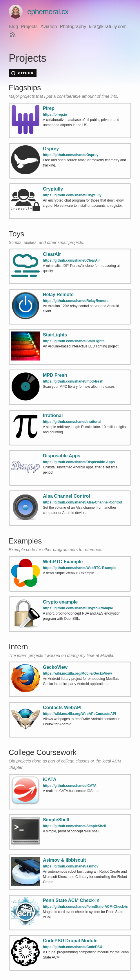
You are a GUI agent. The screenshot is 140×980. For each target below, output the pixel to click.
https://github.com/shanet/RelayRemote (76, 301)
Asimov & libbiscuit (64, 860)
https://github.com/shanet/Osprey (71, 155)
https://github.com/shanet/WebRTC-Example (80, 568)
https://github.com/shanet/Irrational (72, 422)
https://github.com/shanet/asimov (71, 866)
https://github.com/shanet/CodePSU (73, 947)
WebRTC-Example (63, 562)
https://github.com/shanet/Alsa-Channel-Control (82, 502)
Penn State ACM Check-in (71, 900)
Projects (29, 27)
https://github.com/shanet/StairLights (74, 341)
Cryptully (53, 189)
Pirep (49, 108)
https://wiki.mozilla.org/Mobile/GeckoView (77, 673)
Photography (73, 27)
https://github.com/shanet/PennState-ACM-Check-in (86, 907)
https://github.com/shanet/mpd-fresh (73, 381)
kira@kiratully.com (108, 27)
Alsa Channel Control (67, 496)
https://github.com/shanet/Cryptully (72, 195)
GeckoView (55, 667)
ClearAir (52, 254)
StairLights (55, 335)
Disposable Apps (62, 456)
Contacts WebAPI (62, 708)
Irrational (53, 415)
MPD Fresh (55, 375)
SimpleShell (56, 820)
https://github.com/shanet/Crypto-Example (78, 608)
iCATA (50, 779)
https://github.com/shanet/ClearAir (71, 260)
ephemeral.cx (39, 12)
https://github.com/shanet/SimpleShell (74, 826)
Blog (13, 27)
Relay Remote (58, 295)
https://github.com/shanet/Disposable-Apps (79, 462)
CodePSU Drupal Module (70, 941)
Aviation (49, 27)
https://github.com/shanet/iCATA (70, 786)
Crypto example (60, 602)
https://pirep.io (55, 115)
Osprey (51, 149)
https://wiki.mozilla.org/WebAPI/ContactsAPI (79, 714)
